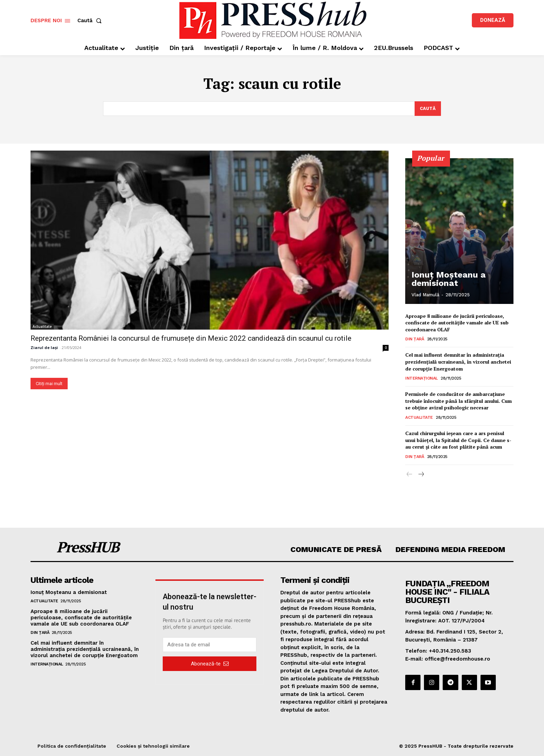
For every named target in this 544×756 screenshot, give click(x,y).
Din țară (415, 339)
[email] (210, 645)
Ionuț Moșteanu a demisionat (441, 280)
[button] (91, 21)
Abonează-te (210, 664)
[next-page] (421, 475)
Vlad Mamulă (425, 295)
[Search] (428, 109)
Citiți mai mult (49, 384)
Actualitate (42, 326)
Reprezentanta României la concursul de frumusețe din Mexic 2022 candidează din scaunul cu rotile (191, 338)
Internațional (422, 379)
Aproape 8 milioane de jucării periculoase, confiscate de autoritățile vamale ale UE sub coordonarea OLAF (457, 323)
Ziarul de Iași (44, 347)
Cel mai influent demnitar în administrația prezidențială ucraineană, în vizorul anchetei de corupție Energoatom (458, 362)
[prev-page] (410, 475)
